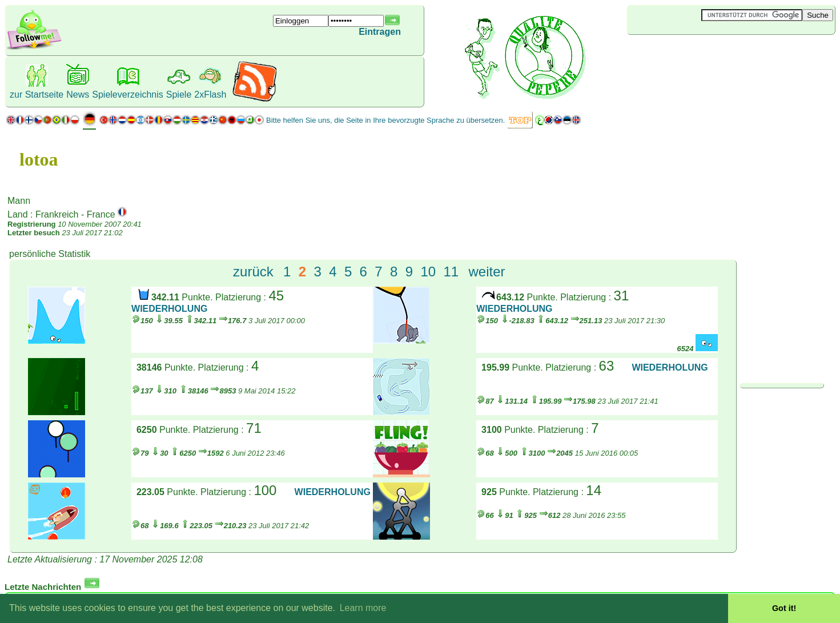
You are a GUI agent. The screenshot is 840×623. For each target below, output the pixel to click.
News (78, 95)
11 (451, 272)
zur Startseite (37, 95)
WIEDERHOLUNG (169, 309)
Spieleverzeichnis (128, 95)
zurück (253, 272)
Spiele (179, 95)
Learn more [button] (363, 608)
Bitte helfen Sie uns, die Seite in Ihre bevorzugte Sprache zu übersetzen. (385, 120)
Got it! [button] (784, 608)
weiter (487, 272)
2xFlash (210, 95)
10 (428, 272)
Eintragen (380, 32)
